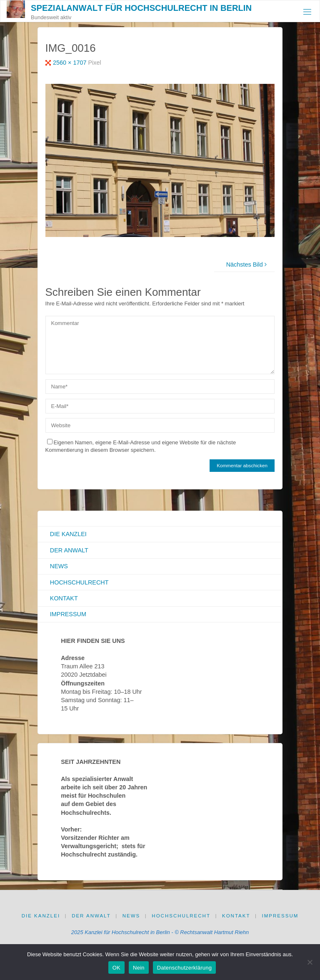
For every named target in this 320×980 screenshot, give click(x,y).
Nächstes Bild (247, 265)
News (59, 566)
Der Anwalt (69, 550)
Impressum (68, 614)
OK (116, 968)
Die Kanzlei (68, 534)
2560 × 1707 (70, 63)
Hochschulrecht (79, 582)
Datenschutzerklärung (184, 968)
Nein (139, 968)
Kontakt (64, 598)
